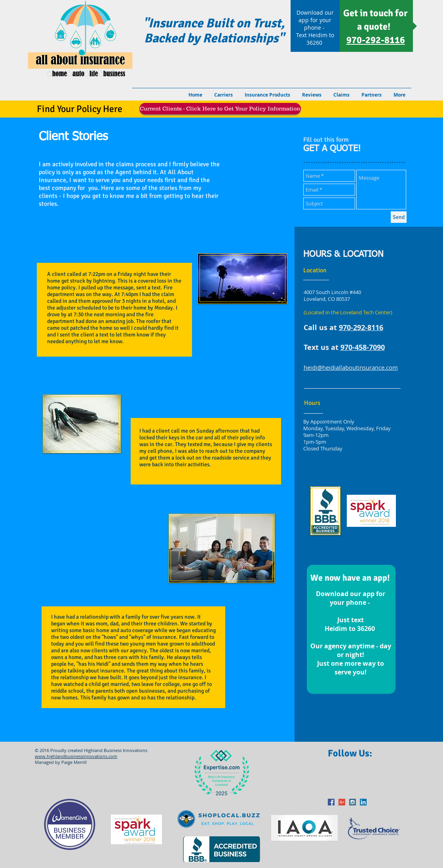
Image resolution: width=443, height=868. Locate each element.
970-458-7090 (363, 347)
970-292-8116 (361, 328)
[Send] (399, 217)
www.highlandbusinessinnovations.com (76, 756)
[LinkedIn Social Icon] (363, 802)
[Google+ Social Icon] (342, 802)
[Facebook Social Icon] (331, 802)
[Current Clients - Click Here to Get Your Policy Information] (220, 109)
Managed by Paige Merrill (61, 762)
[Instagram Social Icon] (353, 802)
